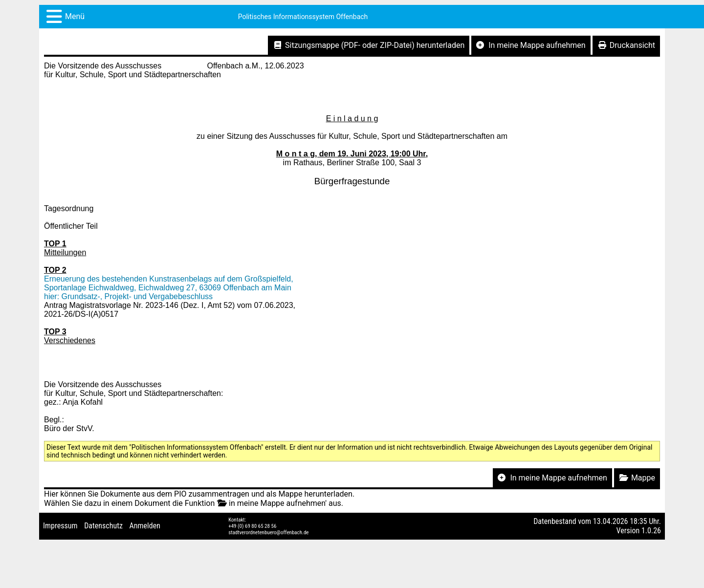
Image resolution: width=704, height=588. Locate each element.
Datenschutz (103, 526)
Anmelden (145, 526)
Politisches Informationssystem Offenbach (303, 17)
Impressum (60, 526)
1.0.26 (651, 531)
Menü (75, 16)
